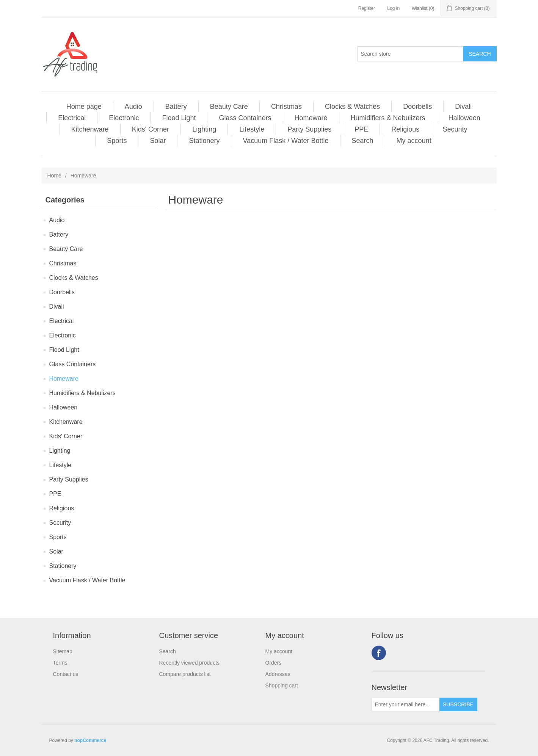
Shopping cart (282, 685)
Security (455, 129)
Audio (133, 107)
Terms (60, 663)
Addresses (278, 674)
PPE (361, 129)
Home (54, 176)
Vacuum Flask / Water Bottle (285, 141)
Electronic (124, 118)
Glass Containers (245, 118)
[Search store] (410, 54)
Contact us (66, 674)
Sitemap (63, 651)
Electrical (72, 118)
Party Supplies (309, 129)
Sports (117, 141)
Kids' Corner (151, 129)
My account (414, 141)
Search (363, 141)
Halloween (464, 118)
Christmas (286, 107)
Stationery (204, 141)
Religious (405, 129)
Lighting (204, 129)
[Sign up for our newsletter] (406, 704)
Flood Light (179, 118)
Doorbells (417, 107)
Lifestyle (252, 129)
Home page (84, 107)
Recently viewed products (190, 663)
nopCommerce (90, 740)
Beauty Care (229, 107)
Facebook (379, 653)
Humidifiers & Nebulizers (388, 118)
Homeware (311, 118)
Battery (176, 107)
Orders (274, 663)
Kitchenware (90, 129)
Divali (463, 107)
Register (367, 8)
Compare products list (185, 674)
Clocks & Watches (352, 107)
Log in (393, 8)
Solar (158, 141)
